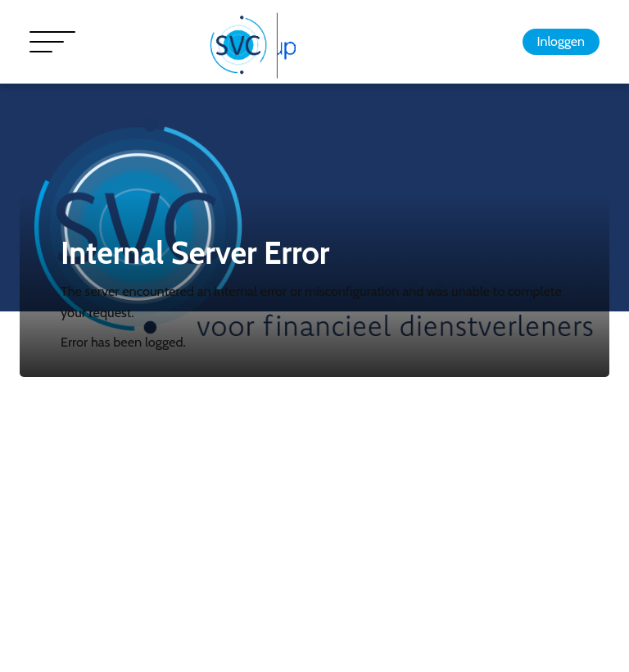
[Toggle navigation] (52, 42)
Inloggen (561, 41)
